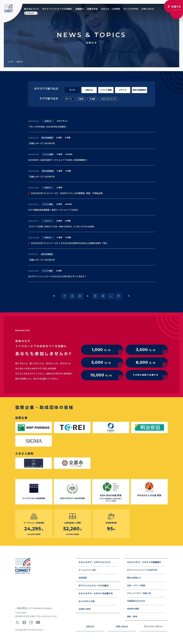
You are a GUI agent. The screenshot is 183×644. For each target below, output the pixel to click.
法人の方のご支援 (87, 601)
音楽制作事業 (133, 609)
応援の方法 (92, 9)
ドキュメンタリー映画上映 (139, 593)
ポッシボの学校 (131, 9)
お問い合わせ (148, 9)
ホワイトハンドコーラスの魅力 (57, 9)
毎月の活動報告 (139, 90)
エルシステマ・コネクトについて (95, 562)
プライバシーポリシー (154, 627)
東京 (82, 99)
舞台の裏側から (134, 578)
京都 (93, 99)
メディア (123, 90)
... (111, 296)
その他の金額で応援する (146, 375)
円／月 (101, 350)
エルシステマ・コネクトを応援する (96, 594)
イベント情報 (106, 90)
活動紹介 (80, 9)
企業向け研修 (85, 609)
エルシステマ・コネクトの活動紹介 (144, 562)
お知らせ (89, 90)
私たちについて (32, 9)
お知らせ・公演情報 (110, 9)
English (30, 13)
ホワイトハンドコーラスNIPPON (142, 570)
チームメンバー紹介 (88, 570)
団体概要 (83, 578)
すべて (72, 90)
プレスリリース (109, 99)
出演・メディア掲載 (136, 586)
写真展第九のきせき (136, 601)
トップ (10, 62)
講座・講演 (132, 617)
